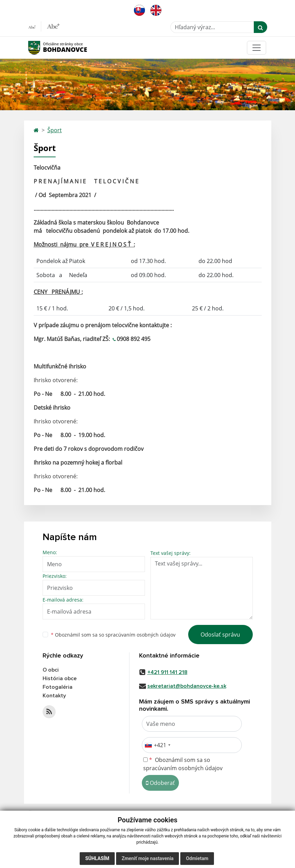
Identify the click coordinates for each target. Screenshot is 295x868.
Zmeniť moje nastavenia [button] (147, 858)
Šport (55, 130)
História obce (60, 678)
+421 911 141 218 (167, 672)
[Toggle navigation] (257, 48)
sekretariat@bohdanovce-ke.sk (187, 686)
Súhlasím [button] (97, 858)
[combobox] (157, 745)
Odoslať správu (220, 635)
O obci (51, 670)
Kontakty (54, 696)
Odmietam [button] (197, 858)
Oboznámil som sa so (113, 635)
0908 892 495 (134, 339)
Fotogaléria (58, 687)
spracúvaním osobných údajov (140, 635)
